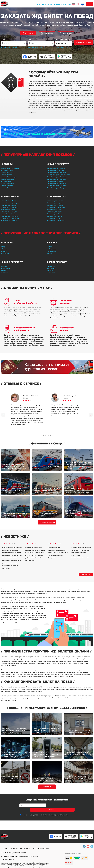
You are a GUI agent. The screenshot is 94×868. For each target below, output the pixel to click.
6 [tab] (53, 436)
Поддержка (45, 4)
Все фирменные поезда (47, 522)
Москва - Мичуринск (8, 184)
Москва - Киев (6, 181)
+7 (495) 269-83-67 (9, 859)
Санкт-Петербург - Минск (56, 181)
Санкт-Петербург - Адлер (56, 188)
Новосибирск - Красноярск (10, 207)
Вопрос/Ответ (35, 4)
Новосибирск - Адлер (8, 205)
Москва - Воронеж (7, 170)
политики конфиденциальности (54, 810)
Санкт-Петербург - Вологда (56, 179)
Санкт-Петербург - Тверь (55, 170)
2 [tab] (43, 436)
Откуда (3, 39)
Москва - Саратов (7, 186)
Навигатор (55, 4)
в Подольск (5, 253)
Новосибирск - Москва (9, 201)
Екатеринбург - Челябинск (56, 207)
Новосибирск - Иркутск (9, 212)
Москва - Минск (6, 175)
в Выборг (4, 266)
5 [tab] (51, 436)
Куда (30, 39)
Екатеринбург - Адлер (55, 203)
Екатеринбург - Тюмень (55, 205)
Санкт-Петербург (12, 47)
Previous (3, 415)
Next (91, 415)
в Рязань (4, 249)
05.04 (57, 47)
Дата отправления (63, 39)
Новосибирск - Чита (8, 214)
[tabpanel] (27, 410)
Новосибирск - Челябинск (10, 216)
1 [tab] (41, 436)
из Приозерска (52, 268)
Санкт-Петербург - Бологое (56, 173)
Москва (3, 47)
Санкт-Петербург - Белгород (57, 186)
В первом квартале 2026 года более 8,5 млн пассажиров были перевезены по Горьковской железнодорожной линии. (81, 553)
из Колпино (51, 273)
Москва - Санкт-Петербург (10, 168)
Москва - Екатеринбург (9, 177)
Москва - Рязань (6, 188)
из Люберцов (52, 251)
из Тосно (50, 271)
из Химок (50, 247)
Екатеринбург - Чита (54, 214)
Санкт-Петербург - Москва (56, 168)
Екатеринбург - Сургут (55, 212)
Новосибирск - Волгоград (10, 218)
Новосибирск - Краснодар (10, 203)
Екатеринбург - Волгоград (56, 221)
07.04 (66, 47)
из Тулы (50, 253)
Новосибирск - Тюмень (9, 221)
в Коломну (4, 251)
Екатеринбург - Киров (55, 216)
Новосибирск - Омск (8, 210)
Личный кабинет (86, 4)
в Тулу (3, 247)
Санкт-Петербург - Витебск (56, 177)
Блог (26, 4)
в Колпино (4, 273)
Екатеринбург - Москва (55, 201)
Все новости (86, 574)
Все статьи (47, 787)
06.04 (62, 47)
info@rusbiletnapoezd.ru (11, 856)
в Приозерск (5, 268)
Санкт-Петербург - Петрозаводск (58, 175)
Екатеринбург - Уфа (54, 218)
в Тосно (3, 271)
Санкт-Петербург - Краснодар (57, 184)
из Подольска (52, 249)
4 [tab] (48, 436)
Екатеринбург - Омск (54, 210)
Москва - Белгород (7, 179)
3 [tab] (46, 436)
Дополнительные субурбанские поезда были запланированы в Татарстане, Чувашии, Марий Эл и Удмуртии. (58, 553)
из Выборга (51, 266)
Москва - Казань (6, 173)
